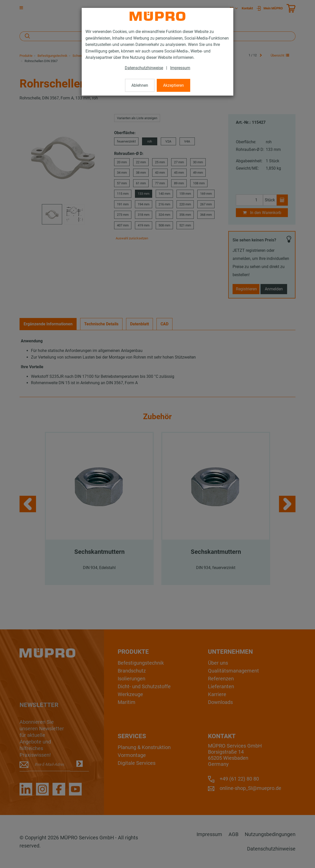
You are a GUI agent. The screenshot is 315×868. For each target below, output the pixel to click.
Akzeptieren (173, 85)
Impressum (180, 68)
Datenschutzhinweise (144, 68)
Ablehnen (140, 85)
